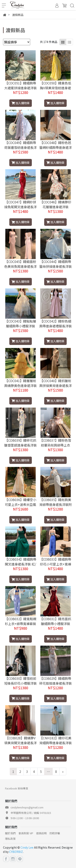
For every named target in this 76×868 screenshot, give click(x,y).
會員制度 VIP (26, 833)
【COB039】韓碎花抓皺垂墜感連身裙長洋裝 (20, 443)
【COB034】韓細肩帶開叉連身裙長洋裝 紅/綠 (21, 564)
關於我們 (10, 833)
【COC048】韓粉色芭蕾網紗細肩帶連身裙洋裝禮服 (56, 147)
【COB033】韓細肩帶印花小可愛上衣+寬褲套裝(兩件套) (55, 564)
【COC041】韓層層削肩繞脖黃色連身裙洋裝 (20, 383)
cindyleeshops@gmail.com (27, 807)
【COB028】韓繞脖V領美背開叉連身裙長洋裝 (20, 743)
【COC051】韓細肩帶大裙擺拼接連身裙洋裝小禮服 (20, 88)
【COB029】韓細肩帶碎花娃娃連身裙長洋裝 (56, 681)
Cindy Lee (27, 847)
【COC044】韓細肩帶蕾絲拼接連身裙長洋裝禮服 (56, 266)
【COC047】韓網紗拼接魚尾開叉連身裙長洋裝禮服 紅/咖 (20, 207)
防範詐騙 (55, 833)
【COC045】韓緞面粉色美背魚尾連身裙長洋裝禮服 (20, 266)
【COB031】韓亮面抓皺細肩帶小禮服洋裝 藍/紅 (55, 624)
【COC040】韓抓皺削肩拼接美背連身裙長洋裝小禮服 (56, 386)
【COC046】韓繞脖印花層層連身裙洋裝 (56, 204)
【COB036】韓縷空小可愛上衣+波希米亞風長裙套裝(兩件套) (21, 504)
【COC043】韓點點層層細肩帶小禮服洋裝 (20, 324)
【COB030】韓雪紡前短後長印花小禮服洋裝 (20, 681)
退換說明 (41, 833)
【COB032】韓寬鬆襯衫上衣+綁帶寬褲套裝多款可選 (21, 624)
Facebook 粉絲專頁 (17, 788)
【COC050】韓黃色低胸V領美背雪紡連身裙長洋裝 (56, 88)
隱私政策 (10, 839)
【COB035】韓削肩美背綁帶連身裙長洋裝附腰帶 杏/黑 (56, 504)
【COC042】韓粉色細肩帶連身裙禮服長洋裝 (56, 324)
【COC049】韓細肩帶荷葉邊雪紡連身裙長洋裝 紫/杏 (20, 147)
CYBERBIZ (16, 852)
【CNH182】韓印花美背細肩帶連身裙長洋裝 (56, 740)
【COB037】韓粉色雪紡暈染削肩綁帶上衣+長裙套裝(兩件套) (55, 445)
